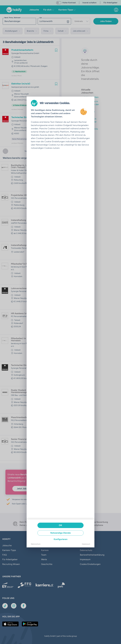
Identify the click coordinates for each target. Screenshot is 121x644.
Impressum (86, 544)
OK (60, 525)
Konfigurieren (61, 539)
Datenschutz (36, 544)
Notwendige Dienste (60, 533)
